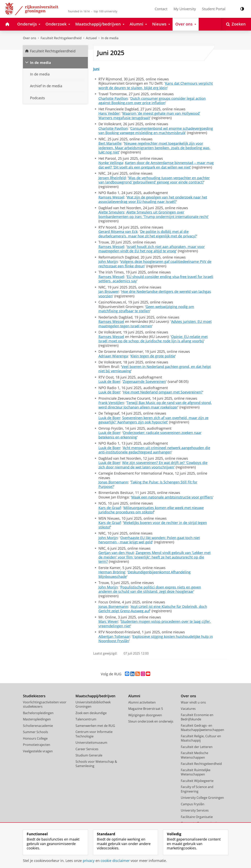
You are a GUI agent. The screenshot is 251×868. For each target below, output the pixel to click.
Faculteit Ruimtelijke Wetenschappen (196, 772)
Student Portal (214, 9)
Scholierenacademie (38, 726)
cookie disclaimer (115, 861)
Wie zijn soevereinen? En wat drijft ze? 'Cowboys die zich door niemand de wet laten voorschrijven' (153, 465)
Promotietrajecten (37, 745)
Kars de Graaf (110, 508)
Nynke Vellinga (111, 163)
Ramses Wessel (111, 197)
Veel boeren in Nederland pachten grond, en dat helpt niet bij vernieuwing (155, 369)
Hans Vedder (109, 113)
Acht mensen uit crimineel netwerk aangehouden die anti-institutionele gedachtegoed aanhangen (154, 450)
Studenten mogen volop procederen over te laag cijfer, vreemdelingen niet (155, 624)
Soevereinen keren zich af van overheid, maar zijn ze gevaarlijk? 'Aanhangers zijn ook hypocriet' (153, 420)
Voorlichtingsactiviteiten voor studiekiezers (45, 704)
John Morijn (108, 261)
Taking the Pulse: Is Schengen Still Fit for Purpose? (148, 484)
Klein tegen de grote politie (153, 356)
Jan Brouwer (109, 291)
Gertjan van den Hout (116, 553)
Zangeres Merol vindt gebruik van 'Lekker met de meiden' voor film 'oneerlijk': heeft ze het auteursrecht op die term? (155, 557)
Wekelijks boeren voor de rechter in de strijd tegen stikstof (153, 525)
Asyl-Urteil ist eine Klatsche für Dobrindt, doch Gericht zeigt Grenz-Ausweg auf (153, 609)
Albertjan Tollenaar (114, 636)
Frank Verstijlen (111, 403)
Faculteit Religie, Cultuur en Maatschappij (201, 738)
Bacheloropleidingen (38, 713)
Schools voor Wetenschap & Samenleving (96, 764)
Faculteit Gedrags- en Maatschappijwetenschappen (202, 728)
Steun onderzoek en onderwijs (151, 721)
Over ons (30, 38)
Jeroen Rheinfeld (112, 178)
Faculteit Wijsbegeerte (197, 781)
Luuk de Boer (109, 381)
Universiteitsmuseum (91, 743)
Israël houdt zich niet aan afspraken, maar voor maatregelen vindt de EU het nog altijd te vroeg (152, 249)
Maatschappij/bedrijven (95, 696)
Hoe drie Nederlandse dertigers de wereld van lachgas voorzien (155, 294)
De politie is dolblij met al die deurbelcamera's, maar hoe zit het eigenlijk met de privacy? (147, 234)
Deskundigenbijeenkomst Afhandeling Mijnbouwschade (145, 574)
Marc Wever (108, 621)
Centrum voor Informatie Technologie (94, 734)
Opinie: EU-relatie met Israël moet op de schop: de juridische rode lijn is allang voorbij (153, 339)
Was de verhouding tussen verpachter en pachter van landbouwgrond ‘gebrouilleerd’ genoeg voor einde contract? (154, 180)
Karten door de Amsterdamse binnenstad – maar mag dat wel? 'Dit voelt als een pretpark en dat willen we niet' (156, 165)
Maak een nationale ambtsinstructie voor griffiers (172, 497)
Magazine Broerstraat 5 (146, 709)
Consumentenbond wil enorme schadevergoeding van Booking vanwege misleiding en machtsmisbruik (156, 131)
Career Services (87, 749)
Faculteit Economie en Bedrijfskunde (197, 717)
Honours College (35, 738)
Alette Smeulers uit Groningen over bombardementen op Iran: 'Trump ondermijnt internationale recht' (154, 214)
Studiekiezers (34, 696)
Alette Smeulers (111, 212)
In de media (110, 38)
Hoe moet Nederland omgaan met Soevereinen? (163, 392)
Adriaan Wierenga (113, 356)
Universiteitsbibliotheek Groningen (93, 704)
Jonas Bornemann (113, 482)
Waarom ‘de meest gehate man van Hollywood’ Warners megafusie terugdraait (149, 116)
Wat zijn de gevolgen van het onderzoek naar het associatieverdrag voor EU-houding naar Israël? (153, 199)
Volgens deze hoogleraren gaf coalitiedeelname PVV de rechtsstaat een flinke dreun (155, 264)
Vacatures (188, 709)
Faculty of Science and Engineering (197, 789)
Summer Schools (35, 732)
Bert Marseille (110, 143)
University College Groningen (202, 798)
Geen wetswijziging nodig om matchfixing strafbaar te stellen (146, 309)
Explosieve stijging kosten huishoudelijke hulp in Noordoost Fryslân (156, 639)
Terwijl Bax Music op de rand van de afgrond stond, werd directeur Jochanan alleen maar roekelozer (155, 405)
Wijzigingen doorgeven (145, 715)
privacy (89, 861)
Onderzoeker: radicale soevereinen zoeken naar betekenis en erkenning (150, 435)
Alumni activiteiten (142, 702)
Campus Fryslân (193, 804)
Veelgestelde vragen (38, 751)
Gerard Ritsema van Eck (118, 232)
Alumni (134, 696)
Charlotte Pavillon (113, 98)
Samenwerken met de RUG (95, 726)
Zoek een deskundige (91, 713)
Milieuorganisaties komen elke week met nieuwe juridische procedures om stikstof (151, 510)
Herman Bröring (112, 572)
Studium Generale (89, 755)
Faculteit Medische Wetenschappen (195, 755)
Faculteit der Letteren (197, 747)
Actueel (91, 38)
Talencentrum (86, 719)
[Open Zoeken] (236, 24)
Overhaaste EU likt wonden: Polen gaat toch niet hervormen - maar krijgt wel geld (149, 540)
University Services (195, 810)
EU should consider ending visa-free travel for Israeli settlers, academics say (156, 279)
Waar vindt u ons (193, 702)
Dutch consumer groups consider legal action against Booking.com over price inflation (152, 101)
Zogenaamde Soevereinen (144, 381)
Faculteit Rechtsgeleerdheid (61, 38)
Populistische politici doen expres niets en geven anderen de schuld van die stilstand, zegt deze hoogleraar (150, 589)
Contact (161, 9)
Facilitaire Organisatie (197, 817)
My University (185, 9)
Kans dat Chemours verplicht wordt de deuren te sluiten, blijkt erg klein (156, 86)
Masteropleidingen (37, 719)
